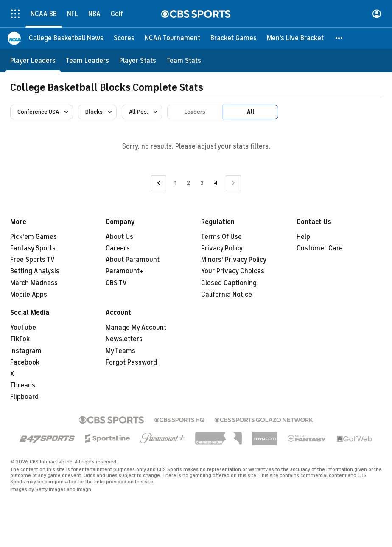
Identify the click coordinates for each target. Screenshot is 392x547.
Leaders (195, 112)
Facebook (25, 362)
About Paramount (133, 260)
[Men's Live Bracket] (295, 38)
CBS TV (116, 283)
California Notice (227, 295)
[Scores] (124, 38)
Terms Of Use (221, 237)
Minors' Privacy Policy (234, 260)
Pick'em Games (34, 237)
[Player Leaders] (33, 60)
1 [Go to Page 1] (175, 183)
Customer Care (320, 248)
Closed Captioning (229, 283)
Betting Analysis (35, 271)
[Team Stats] (184, 60)
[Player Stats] (138, 60)
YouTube (23, 328)
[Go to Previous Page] (159, 183)
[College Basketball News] (66, 38)
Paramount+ (125, 271)
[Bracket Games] (234, 38)
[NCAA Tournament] (172, 38)
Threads (23, 385)
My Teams (120, 351)
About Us (119, 237)
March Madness (34, 283)
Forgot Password (131, 362)
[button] (339, 38)
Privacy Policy (222, 248)
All (251, 112)
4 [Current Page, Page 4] (216, 183)
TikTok (20, 339)
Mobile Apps (29, 295)
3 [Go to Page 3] (202, 183)
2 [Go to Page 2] (188, 183)
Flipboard (24, 397)
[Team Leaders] (87, 60)
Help (303, 237)
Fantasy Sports (33, 248)
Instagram (26, 351)
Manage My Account (136, 328)
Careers (118, 248)
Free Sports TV (32, 260)
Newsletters (124, 339)
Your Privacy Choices (233, 271)
